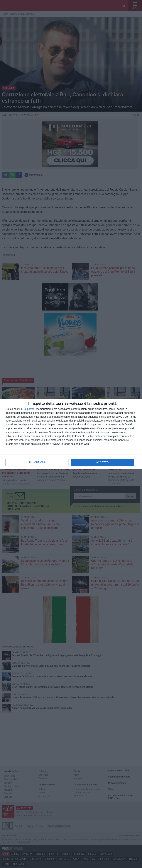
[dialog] (71, 434)
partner (31, 409)
